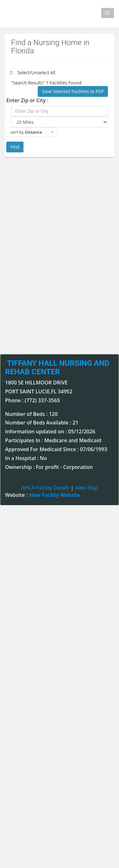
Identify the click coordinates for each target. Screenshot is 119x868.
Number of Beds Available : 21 (42, 423)
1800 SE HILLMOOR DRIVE (36, 383)
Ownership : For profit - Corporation (49, 467)
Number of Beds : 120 (31, 414)
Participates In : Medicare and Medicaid (53, 440)
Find (15, 147)
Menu (108, 13)
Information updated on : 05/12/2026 (50, 431)
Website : (43, 495)
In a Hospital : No (26, 458)
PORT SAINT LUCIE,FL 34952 (39, 391)
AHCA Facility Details (45, 488)
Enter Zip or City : (27, 100)
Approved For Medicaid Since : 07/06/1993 (56, 449)
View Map (86, 488)
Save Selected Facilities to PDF (73, 91)
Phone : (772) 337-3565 (33, 400)
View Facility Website (54, 495)
